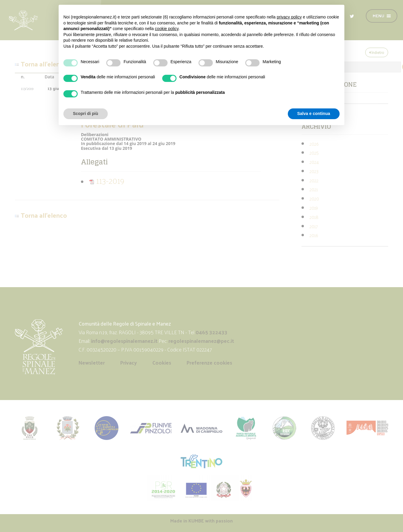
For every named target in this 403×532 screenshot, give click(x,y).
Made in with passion (201, 521)
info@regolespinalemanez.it (124, 341)
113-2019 (107, 180)
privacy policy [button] (289, 17)
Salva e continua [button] (314, 113)
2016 (314, 235)
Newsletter (92, 363)
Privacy (129, 363)
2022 (314, 180)
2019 (314, 208)
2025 (314, 153)
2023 (314, 171)
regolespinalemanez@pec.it (202, 341)
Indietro (377, 52)
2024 (314, 162)
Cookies (162, 363)
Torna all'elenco (44, 64)
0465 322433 (211, 332)
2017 (314, 226)
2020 (314, 199)
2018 (314, 217)
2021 (314, 189)
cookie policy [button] (167, 29)
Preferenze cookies (209, 363)
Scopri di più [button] (86, 113)
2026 (314, 144)
